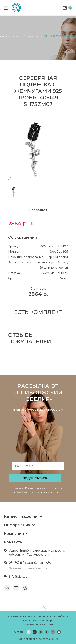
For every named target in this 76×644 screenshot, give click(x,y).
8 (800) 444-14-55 (30, 563)
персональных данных (45, 492)
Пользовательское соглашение (38, 639)
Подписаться (35, 478)
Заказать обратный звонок (28, 568)
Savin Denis (47, 625)
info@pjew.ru (18, 577)
